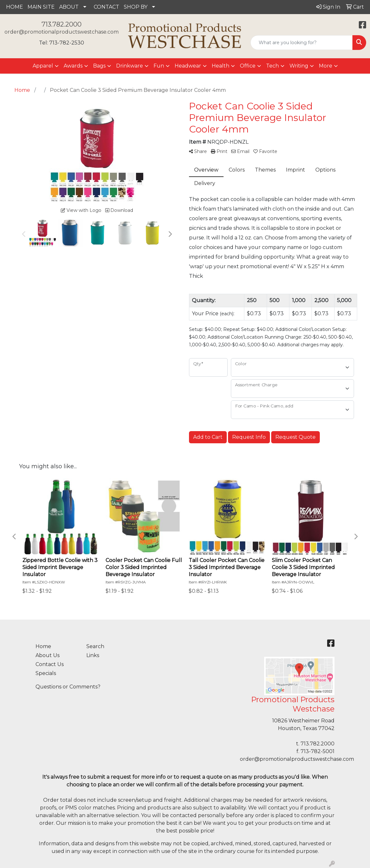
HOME (15, 7)
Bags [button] (99, 66)
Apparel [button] (43, 66)
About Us (47, 655)
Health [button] (220, 66)
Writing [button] (299, 66)
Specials (46, 673)
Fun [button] (159, 66)
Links (93, 655)
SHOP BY (136, 7)
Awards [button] (73, 66)
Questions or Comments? (68, 687)
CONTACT (106, 7)
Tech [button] (272, 66)
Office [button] (248, 66)
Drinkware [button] (130, 66)
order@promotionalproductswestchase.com (62, 32)
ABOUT (69, 7)
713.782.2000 (62, 24)
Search (95, 646)
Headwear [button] (188, 66)
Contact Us (50, 664)
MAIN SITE (41, 7)
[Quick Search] (302, 43)
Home (43, 646)
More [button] (326, 66)
